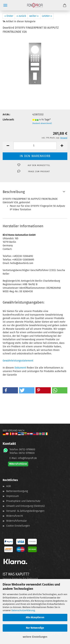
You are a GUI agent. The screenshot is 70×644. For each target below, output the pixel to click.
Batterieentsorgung (17, 491)
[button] (8, 146)
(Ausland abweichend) (42, 123)
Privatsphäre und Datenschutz (23, 501)
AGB (8, 486)
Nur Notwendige (35, 628)
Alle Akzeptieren (35, 617)
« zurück (21, 16)
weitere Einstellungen (35, 637)
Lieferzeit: (8, 120)
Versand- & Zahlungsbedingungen (25, 511)
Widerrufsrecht (15, 516)
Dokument (20, 368)
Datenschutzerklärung (23, 610)
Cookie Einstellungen (18, 526)
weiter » (34, 16)
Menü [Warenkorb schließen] (5, 5)
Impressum (13, 496)
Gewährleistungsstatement (18, 361)
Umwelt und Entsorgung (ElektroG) (25, 506)
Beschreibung (14, 192)
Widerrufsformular (17, 521)
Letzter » (47, 16)
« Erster (9, 16)
